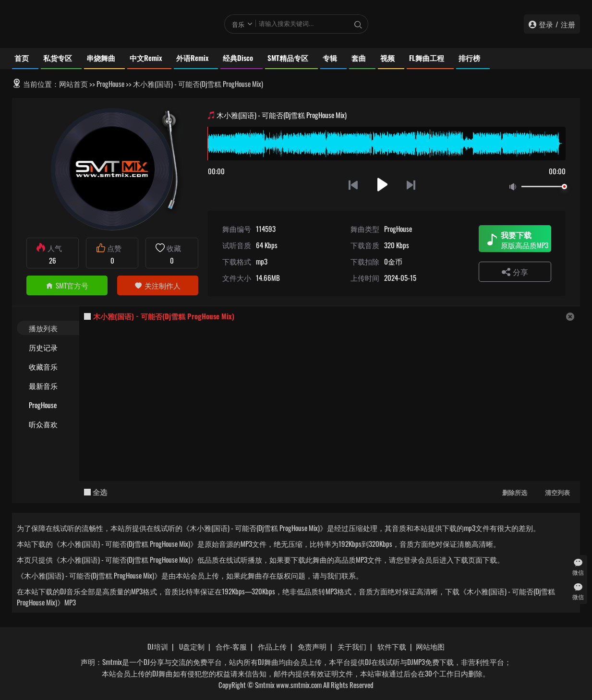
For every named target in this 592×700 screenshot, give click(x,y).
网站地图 (430, 646)
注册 (568, 24)
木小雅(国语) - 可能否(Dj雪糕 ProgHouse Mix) (164, 316)
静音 (515, 187)
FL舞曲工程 (427, 58)
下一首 (412, 185)
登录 (546, 24)
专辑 (330, 58)
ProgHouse (110, 84)
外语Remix (192, 58)
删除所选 (515, 492)
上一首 (353, 185)
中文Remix (146, 58)
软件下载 (392, 646)
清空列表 (557, 492)
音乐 (238, 24)
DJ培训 (158, 646)
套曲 (359, 58)
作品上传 (272, 646)
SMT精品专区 (288, 58)
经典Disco (238, 58)
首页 (22, 58)
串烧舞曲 (101, 58)
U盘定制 (192, 646)
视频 (387, 58)
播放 (382, 185)
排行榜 (469, 58)
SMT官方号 (67, 285)
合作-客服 (231, 646)
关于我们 (352, 646)
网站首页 (73, 84)
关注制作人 (157, 285)
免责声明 (312, 646)
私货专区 (58, 58)
